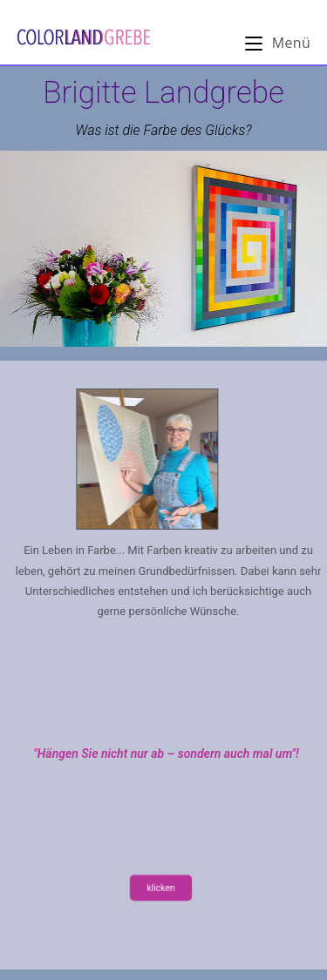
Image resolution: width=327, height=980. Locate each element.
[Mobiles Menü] (278, 43)
